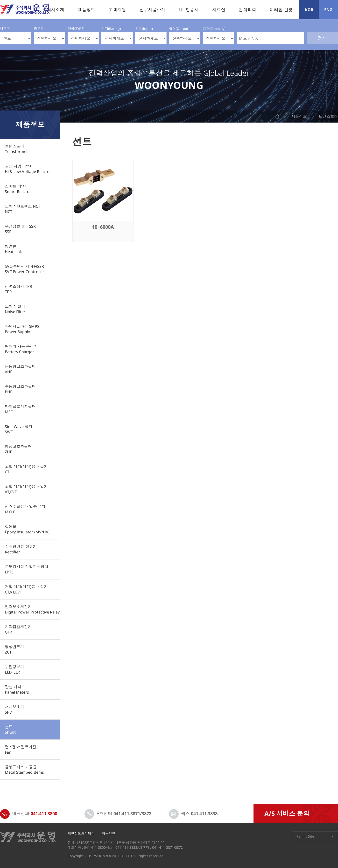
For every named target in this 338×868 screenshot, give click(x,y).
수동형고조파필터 (20, 389)
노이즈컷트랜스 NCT (23, 209)
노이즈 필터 (15, 309)
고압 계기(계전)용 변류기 (26, 469)
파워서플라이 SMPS (22, 329)
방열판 (13, 249)
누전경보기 (14, 669)
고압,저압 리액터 (28, 169)
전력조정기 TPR (18, 289)
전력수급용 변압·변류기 (25, 509)
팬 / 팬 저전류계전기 (22, 750)
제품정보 (86, 10)
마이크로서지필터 (20, 409)
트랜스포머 (16, 149)
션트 (10, 730)
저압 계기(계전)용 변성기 (26, 589)
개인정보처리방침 (81, 834)
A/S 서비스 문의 (287, 813)
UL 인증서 (189, 10)
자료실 (219, 10)
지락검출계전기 (18, 629)
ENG (328, 10)
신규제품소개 (153, 10)
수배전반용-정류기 (21, 549)
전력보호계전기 (32, 609)
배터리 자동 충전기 (21, 349)
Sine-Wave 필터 (19, 429)
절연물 (27, 529)
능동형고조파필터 (20, 369)
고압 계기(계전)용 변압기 (26, 489)
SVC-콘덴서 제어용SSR (25, 269)
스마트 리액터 (18, 189)
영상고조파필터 (18, 449)
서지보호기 (14, 710)
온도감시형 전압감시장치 (27, 569)
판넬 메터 (17, 689)
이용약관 (109, 834)
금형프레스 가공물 (24, 770)
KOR (309, 10)
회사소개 (56, 10)
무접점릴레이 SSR (20, 229)
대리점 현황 (281, 10)
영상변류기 (14, 649)
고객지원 (117, 10)
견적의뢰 (247, 10)
